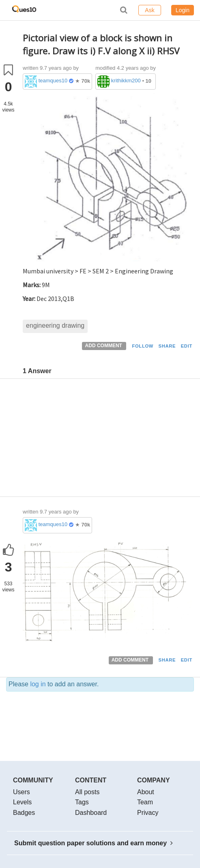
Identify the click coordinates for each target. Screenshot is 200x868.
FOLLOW (143, 346)
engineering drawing (55, 325)
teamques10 (53, 81)
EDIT (187, 346)
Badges (24, 813)
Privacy (148, 813)
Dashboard (91, 813)
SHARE (167, 346)
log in (38, 684)
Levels (22, 802)
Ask (149, 10)
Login (183, 10)
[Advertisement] (108, 440)
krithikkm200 (126, 81)
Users (22, 792)
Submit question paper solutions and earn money (94, 843)
